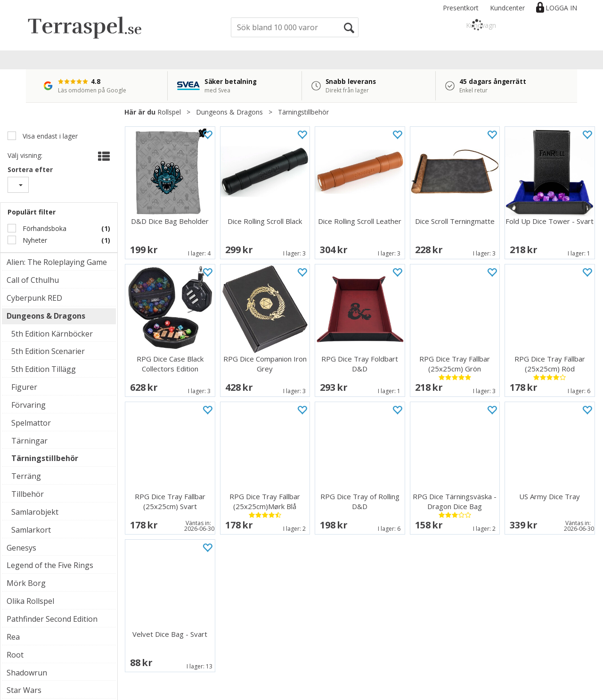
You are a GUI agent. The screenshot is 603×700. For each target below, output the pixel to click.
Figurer (24, 387)
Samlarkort (31, 530)
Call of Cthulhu (33, 280)
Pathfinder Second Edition (52, 619)
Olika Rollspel (30, 601)
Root (15, 655)
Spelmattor (31, 423)
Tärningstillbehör (303, 112)
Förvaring (29, 405)
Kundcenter (507, 8)
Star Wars (24, 690)
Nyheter (34, 240)
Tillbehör (28, 494)
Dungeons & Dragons (229, 112)
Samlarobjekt (35, 512)
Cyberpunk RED (34, 298)
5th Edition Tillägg (44, 369)
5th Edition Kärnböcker (52, 334)
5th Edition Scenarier (48, 351)
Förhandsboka (44, 228)
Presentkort (461, 8)
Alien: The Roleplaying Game (57, 262)
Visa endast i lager (49, 136)
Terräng (26, 476)
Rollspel (169, 112)
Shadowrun (27, 673)
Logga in (561, 8)
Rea (13, 637)
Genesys (21, 548)
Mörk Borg (26, 583)
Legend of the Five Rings (50, 565)
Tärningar (29, 441)
